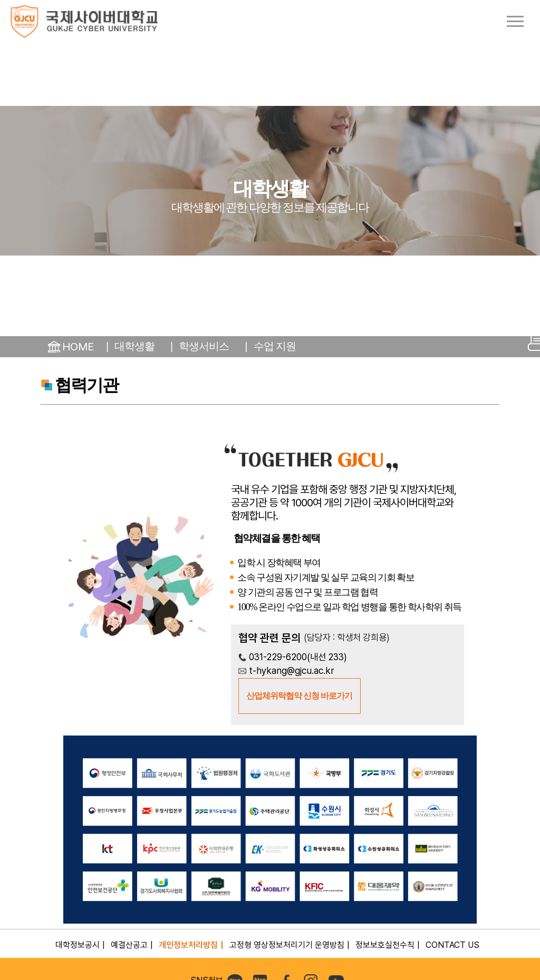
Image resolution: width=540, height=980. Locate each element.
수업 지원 (275, 346)
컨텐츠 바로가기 (0, 0)
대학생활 (134, 346)
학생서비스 (204, 346)
